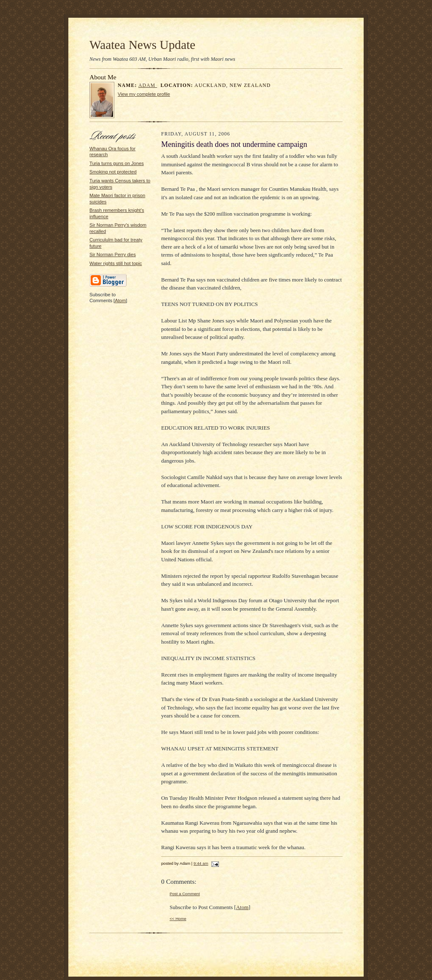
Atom (120, 300)
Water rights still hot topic (116, 263)
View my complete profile (144, 94)
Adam (148, 85)
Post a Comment (185, 894)
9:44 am (201, 863)
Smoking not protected (113, 172)
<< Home (178, 919)
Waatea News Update (142, 45)
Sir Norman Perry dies (113, 254)
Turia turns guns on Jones (117, 163)
